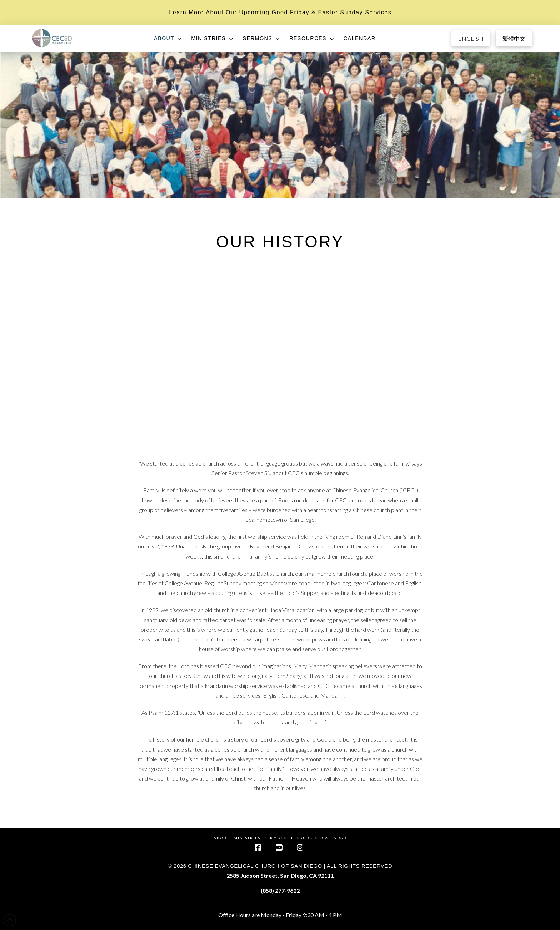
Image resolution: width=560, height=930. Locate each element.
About (221, 838)
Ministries (247, 838)
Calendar (334, 838)
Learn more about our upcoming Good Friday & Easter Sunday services (280, 12)
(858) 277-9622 (280, 890)
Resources (304, 838)
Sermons (276, 838)
